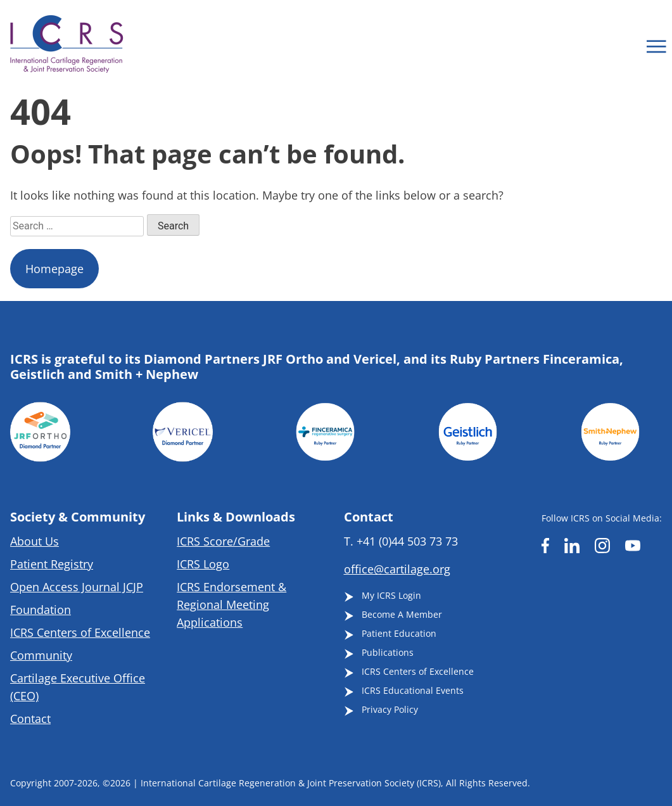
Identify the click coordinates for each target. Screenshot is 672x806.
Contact (30, 719)
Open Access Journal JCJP (77, 587)
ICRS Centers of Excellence (80, 632)
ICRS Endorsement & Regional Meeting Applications (231, 604)
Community (41, 655)
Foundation (41, 610)
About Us (35, 541)
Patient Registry (52, 564)
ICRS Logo (203, 564)
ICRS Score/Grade (223, 541)
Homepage (54, 269)
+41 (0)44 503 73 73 (407, 541)
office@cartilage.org (397, 569)
